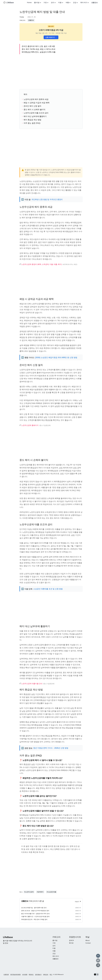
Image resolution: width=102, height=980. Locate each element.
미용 (61, 2)
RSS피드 (31, 974)
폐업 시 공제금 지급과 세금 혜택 (37, 103)
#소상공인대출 (51, 893)
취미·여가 (85, 2)
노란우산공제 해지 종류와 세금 (36, 99)
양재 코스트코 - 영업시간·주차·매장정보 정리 (35, 912)
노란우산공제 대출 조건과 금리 (36, 113)
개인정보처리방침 (15, 974)
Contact (88, 943)
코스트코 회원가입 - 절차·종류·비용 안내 (34, 909)
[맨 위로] (98, 956)
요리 (53, 2)
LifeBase (10, 2)
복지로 (71, 943)
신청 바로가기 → (51, 37)
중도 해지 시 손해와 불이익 (34, 109)
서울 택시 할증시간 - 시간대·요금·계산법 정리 (35, 918)
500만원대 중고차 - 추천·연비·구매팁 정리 (34, 920)
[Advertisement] (51, 71)
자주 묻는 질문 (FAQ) (32, 123)
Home (29, 2)
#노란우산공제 (29, 893)
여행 (68, 2)
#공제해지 (40, 893)
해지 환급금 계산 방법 (32, 120)
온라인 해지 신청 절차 (32, 106)
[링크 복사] (98, 960)
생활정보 (95, 2)
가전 (46, 2)
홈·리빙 (38, 2)
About (88, 940)
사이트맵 (25, 974)
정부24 (71, 940)
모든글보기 (38, 974)
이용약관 (6, 974)
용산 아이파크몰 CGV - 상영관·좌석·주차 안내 (35, 915)
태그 (51, 974)
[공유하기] (98, 965)
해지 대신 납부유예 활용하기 (35, 116)
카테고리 (46, 974)
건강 (75, 2)
